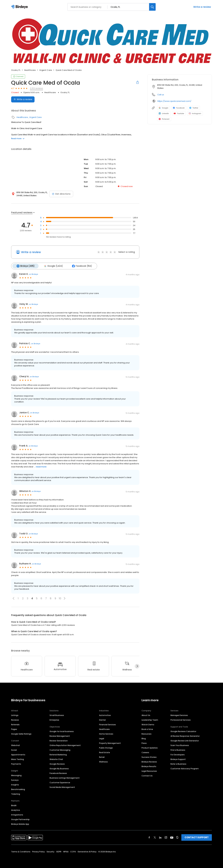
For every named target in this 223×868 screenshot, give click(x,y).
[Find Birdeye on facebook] (149, 837)
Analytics (16, 810)
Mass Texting (17, 759)
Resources (146, 734)
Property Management (110, 743)
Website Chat (56, 759)
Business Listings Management (65, 778)
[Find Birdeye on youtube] (172, 837)
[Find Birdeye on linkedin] (160, 837)
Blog (144, 739)
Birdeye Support (178, 759)
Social (14, 750)
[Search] (152, 7)
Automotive (105, 715)
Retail (102, 757)
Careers (145, 752)
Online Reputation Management (65, 745)
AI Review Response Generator (185, 736)
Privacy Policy (38, 852)
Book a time (147, 729)
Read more (18, 138)
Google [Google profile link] (163, 108)
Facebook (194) (81, 266)
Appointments (18, 755)
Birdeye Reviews (149, 762)
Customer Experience (60, 783)
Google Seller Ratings (21, 734)
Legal (102, 739)
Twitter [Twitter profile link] (194, 108)
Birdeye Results (149, 766)
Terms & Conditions (21, 852)
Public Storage (106, 748)
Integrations (17, 815)
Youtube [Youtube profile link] (179, 113)
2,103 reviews (36, 88)
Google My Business (59, 769)
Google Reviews (57, 764)
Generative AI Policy (87, 852)
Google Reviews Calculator (183, 731)
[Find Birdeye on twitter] (155, 837)
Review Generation (59, 741)
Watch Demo (148, 725)
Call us (161, 95)
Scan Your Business (180, 745)
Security (50, 852)
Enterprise (54, 720)
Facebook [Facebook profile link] (179, 108)
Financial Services (107, 725)
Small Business (57, 715)
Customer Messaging (60, 750)
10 (60, 598)
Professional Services (181, 720)
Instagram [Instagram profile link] (195, 113)
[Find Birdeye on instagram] (166, 837)
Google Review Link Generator (185, 741)
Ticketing (16, 794)
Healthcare (30, 70)
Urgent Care (46, 70)
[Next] (137, 666)
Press (144, 743)
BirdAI (14, 805)
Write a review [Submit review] (23, 99)
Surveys (15, 780)
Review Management (60, 736)
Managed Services (179, 715)
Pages (14, 729)
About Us (146, 715)
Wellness (103, 762)
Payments (16, 764)
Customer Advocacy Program (185, 769)
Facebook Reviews (58, 773)
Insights (15, 785)
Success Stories (149, 757)
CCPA (73, 852)
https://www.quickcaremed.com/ (174, 101)
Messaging (16, 775)
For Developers (178, 755)
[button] (13, 598)
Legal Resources (149, 771)
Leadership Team (150, 720)
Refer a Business (178, 764)
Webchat (16, 745)
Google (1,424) (53, 266)
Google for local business (62, 731)
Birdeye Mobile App (20, 824)
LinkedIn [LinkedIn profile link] (164, 113)
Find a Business (178, 750)
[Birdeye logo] (20, 7)
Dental (102, 720)
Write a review (202, 7)
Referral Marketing (58, 755)
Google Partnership (20, 819)
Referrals (15, 725)
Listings (15, 715)
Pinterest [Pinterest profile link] (164, 119)
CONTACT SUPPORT (197, 837)
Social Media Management (62, 787)
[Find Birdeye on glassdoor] (177, 837)
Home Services (106, 734)
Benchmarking (18, 789)
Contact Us (147, 776)
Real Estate (105, 752)
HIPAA (66, 852)
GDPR (59, 852)
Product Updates (150, 748)
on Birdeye (33, 274)
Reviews (15, 720)
